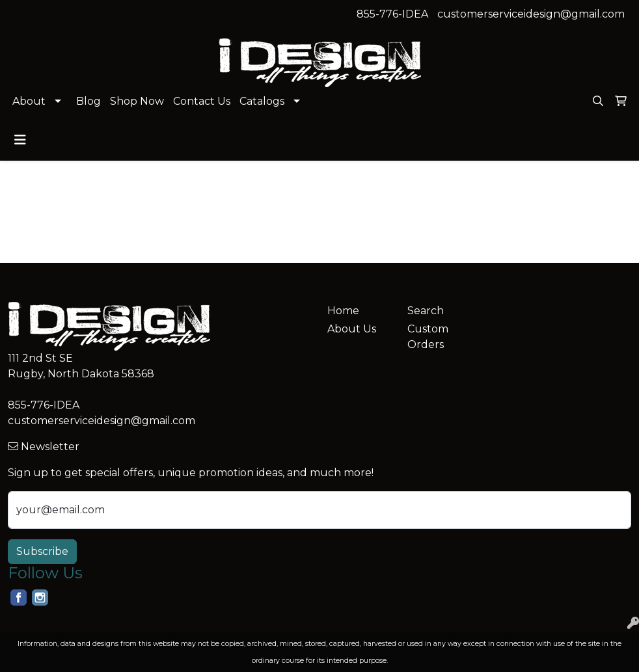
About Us (352, 329)
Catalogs (262, 101)
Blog (88, 101)
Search (426, 311)
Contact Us (202, 101)
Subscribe (42, 551)
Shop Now (137, 101)
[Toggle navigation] (20, 140)
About (29, 101)
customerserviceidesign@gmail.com (531, 14)
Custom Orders (428, 337)
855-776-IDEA (392, 14)
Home (343, 311)
